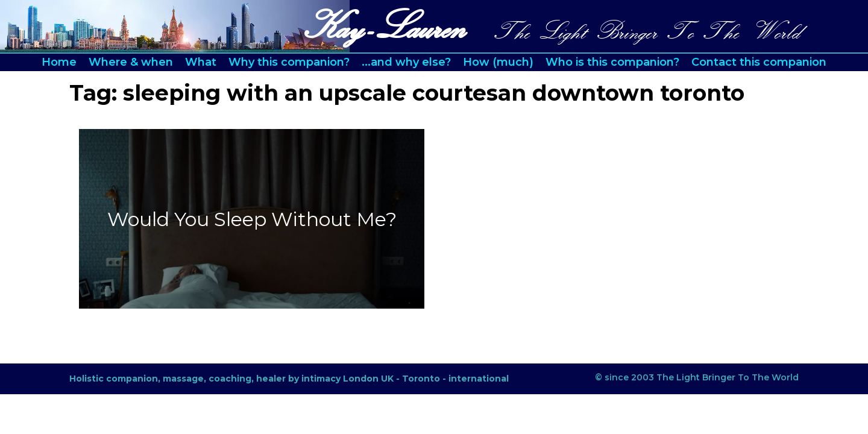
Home (59, 62)
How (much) (498, 62)
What (201, 62)
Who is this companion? (612, 62)
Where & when (131, 62)
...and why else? (406, 62)
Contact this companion (759, 62)
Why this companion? (289, 62)
